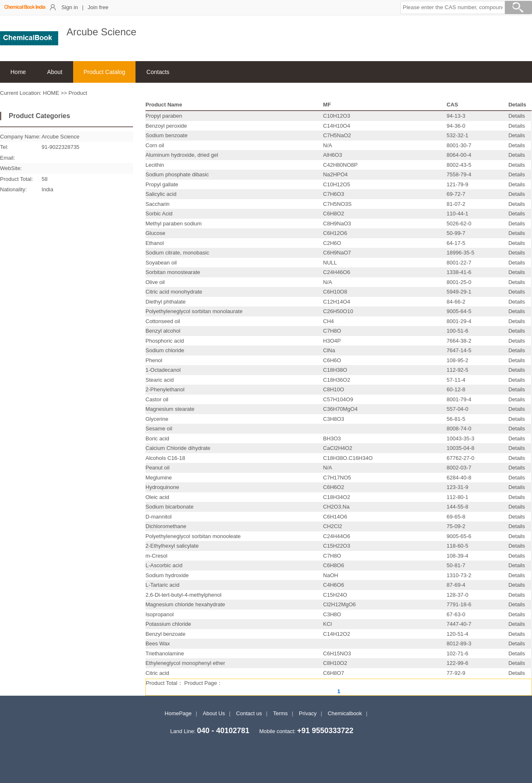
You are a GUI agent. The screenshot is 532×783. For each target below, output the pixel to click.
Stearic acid (160, 380)
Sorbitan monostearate (173, 272)
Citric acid (157, 673)
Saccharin (158, 204)
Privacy (308, 713)
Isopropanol (160, 614)
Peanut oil (158, 468)
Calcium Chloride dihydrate (178, 448)
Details (517, 116)
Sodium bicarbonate (170, 507)
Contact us (249, 713)
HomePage (178, 713)
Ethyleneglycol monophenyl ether (185, 663)
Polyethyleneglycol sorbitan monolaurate (194, 311)
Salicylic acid (161, 194)
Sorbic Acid (159, 214)
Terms (280, 713)
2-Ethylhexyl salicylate (172, 546)
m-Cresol (156, 556)
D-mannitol (159, 517)
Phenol (154, 360)
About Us (214, 713)
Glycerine (157, 419)
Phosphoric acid (165, 341)
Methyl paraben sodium (174, 224)
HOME (51, 93)
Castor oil (157, 399)
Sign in (70, 7)
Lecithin (155, 165)
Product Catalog (104, 72)
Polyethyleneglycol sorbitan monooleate (193, 536)
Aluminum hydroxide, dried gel (182, 155)
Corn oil (155, 145)
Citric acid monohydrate (174, 292)
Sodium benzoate (166, 135)
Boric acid (157, 438)
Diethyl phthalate (166, 302)
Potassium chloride (168, 624)
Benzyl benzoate (165, 634)
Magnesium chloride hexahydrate (185, 604)
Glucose (155, 233)
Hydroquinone (162, 487)
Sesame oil (159, 429)
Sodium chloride (165, 350)
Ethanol (155, 243)
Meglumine (159, 478)
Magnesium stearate (170, 409)
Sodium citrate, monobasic (177, 253)
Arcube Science (60, 137)
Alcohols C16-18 (165, 458)
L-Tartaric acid (163, 585)
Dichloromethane (166, 526)
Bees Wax (158, 643)
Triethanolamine (165, 653)
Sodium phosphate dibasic (177, 174)
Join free (98, 7)
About (55, 72)
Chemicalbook (345, 713)
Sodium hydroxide (167, 575)
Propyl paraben (164, 116)
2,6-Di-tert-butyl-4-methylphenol (183, 595)
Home (18, 72)
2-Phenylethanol (165, 389)
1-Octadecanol (163, 370)
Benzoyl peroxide (166, 126)
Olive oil (155, 282)
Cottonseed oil (163, 321)
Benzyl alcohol (163, 331)
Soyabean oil (161, 263)
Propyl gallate (162, 184)
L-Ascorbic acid (164, 565)
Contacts (158, 72)
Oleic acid (157, 497)
